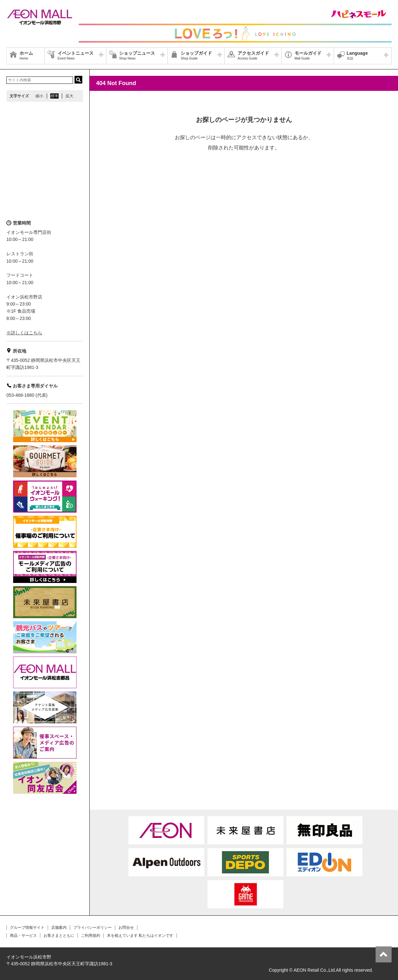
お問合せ (126, 928)
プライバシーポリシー (93, 928)
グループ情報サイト (27, 928)
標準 (54, 96)
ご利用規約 (91, 936)
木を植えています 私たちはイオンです (140, 936)
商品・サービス (23, 936)
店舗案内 (59, 928)
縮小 (39, 96)
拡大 (69, 96)
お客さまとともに (59, 936)
